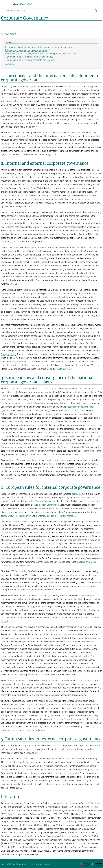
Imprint (47, 864)
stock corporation (23, 516)
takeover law (66, 369)
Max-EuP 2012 (22, 4)
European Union (9, 354)
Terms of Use (35, 864)
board (4, 621)
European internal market (77, 351)
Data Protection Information (14, 864)
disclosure (63, 705)
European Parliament (35, 730)
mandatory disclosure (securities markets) (55, 516)
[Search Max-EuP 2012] (51, 11)
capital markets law (86, 498)
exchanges (66, 498)
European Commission (48, 505)
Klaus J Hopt (10, 34)
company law (78, 494)
